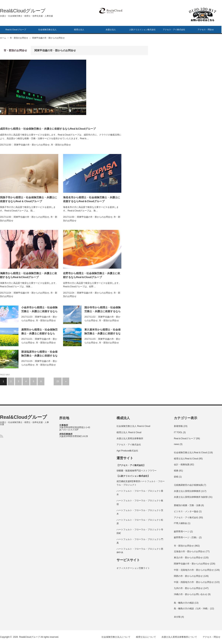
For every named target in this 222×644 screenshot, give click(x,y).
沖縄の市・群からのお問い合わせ (191, 594)
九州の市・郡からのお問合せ (188, 588)
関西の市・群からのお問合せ (188, 576)
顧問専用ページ (182, 532)
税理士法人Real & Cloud (186, 459)
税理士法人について (147, 637)
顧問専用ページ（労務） (186, 537)
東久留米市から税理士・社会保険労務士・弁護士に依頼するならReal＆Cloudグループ (102, 332)
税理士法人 (79, 30)
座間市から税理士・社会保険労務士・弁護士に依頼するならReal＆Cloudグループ (39, 332)
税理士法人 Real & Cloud (129, 432)
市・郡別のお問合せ (20, 38)
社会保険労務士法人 (47, 30)
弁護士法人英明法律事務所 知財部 (191, 497)
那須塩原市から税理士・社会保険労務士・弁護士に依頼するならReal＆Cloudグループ (39, 354)
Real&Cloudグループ (23, 11)
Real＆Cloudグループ (185, 439)
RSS (2, 436)
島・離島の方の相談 (184, 603)
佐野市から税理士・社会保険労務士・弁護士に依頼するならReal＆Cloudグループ (92, 275)
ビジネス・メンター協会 (186, 511)
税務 (176, 471)
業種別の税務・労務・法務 (187, 505)
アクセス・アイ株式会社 (174, 30)
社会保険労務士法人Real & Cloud (190, 453)
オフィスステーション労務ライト (133, 568)
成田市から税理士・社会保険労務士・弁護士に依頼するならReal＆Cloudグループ (48, 129)
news (176, 444)
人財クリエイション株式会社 (142, 30)
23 (58, 381)
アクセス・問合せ (206, 30)
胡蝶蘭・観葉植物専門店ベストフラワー (137, 471)
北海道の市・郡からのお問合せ (189, 551)
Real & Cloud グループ (16, 30)
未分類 (177, 617)
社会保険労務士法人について (117, 637)
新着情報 (178, 426)
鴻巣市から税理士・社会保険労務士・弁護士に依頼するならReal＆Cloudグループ (28, 275)
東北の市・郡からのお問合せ (188, 558)
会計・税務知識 (182, 465)
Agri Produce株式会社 (127, 451)
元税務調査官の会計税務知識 (188, 485)
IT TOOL (178, 432)
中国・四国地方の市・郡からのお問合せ (194, 582)
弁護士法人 (111, 30)
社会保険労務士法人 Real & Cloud (133, 426)
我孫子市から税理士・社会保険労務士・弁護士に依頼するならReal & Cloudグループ (28, 199)
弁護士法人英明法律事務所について (181, 637)
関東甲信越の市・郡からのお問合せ (32, 145)
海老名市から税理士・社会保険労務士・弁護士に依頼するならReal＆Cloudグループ (92, 199)
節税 (176, 477)
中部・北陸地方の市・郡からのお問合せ (194, 570)
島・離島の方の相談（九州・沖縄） (192, 609)
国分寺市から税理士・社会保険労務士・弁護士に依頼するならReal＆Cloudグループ (102, 310)
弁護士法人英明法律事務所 (130, 439)
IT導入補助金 (180, 523)
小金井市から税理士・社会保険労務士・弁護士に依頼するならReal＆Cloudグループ (39, 310)
